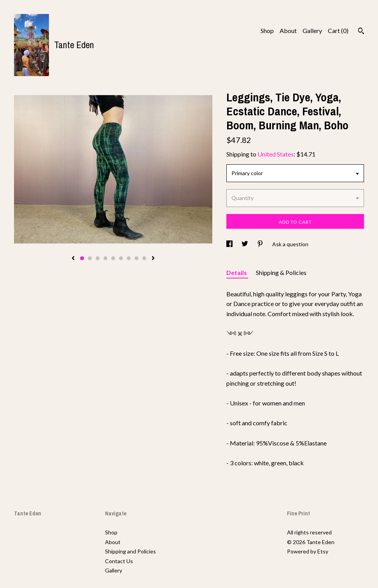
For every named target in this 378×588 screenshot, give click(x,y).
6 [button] (121, 258)
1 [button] (82, 258)
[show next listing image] (153, 259)
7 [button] (129, 258)
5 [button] (113, 258)
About (288, 30)
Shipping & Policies (281, 272)
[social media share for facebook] (230, 244)
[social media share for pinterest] (261, 244)
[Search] (361, 32)
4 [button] (105, 258)
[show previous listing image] (73, 259)
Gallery (312, 30)
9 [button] (144, 258)
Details (237, 272)
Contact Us (119, 561)
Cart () (338, 30)
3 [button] (98, 258)
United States (276, 154)
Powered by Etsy (308, 551)
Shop (267, 30)
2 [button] (90, 258)
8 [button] (136, 258)
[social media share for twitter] (245, 244)
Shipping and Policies (130, 551)
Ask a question (290, 244)
